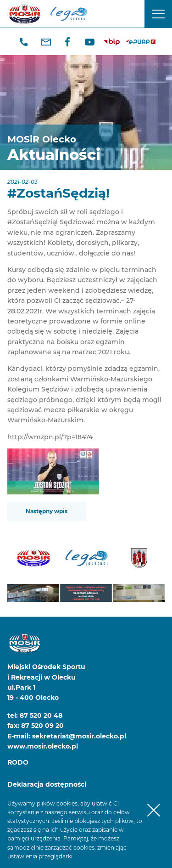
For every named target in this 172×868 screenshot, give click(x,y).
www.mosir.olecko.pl (43, 746)
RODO (18, 762)
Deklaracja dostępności (47, 784)
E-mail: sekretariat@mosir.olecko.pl (67, 736)
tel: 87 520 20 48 (35, 715)
